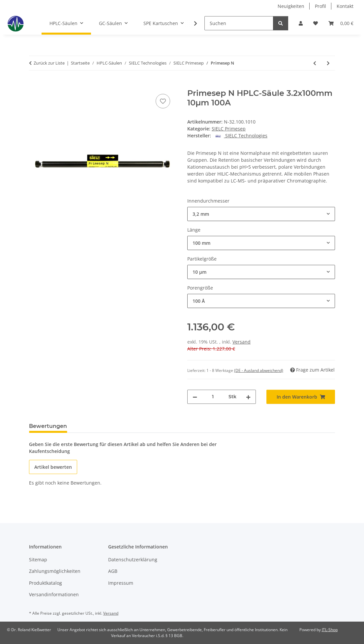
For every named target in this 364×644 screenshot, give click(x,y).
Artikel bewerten (53, 467)
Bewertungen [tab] (48, 426)
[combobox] (261, 214)
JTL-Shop (330, 630)
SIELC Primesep (229, 129)
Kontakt (345, 6)
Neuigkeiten (291, 6)
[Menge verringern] (195, 397)
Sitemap (38, 560)
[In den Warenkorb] (34, 85)
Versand (242, 342)
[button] (301, 23)
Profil (320, 6)
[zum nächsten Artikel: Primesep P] (328, 63)
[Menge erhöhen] (248, 397)
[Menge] (213, 397)
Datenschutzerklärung (133, 560)
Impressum (121, 583)
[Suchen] (239, 23)
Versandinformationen (54, 594)
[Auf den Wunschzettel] (163, 101)
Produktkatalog (45, 583)
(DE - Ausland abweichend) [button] (259, 370)
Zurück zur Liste (49, 63)
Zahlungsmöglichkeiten (55, 571)
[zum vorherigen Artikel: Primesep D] (315, 63)
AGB (113, 571)
